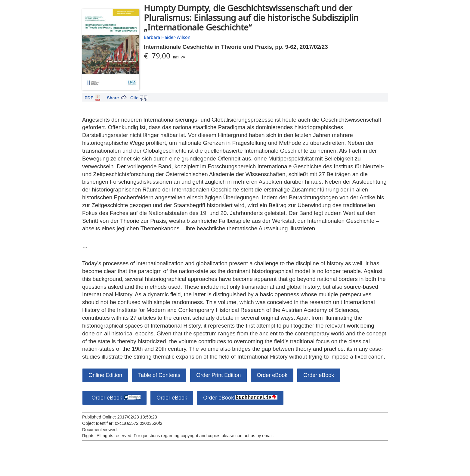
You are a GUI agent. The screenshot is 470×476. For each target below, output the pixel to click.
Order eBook (272, 375)
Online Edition (105, 375)
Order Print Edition (218, 375)
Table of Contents (159, 375)
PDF (89, 98)
